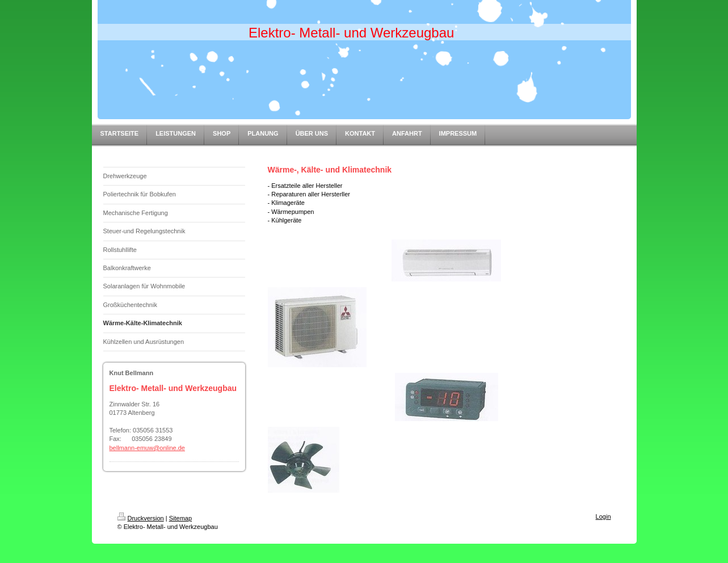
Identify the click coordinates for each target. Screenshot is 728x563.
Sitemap (180, 518)
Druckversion (141, 518)
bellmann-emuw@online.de (147, 448)
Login (603, 516)
